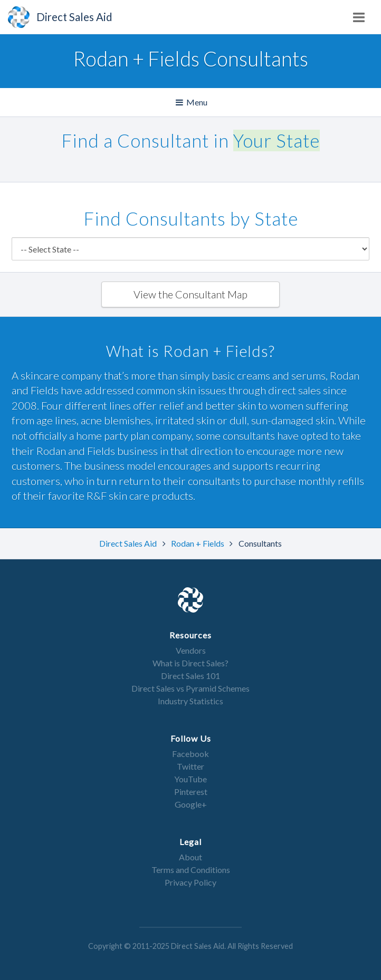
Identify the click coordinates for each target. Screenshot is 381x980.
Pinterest (191, 792)
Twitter (190, 766)
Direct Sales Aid (129, 543)
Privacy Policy (190, 882)
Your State (277, 140)
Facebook (190, 754)
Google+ (191, 804)
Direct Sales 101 (190, 676)
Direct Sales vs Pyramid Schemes (190, 688)
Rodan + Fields (198, 543)
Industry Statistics (190, 701)
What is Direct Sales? (190, 663)
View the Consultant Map (190, 294)
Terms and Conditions (191, 870)
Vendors (191, 650)
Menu (192, 103)
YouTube (190, 779)
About (190, 857)
